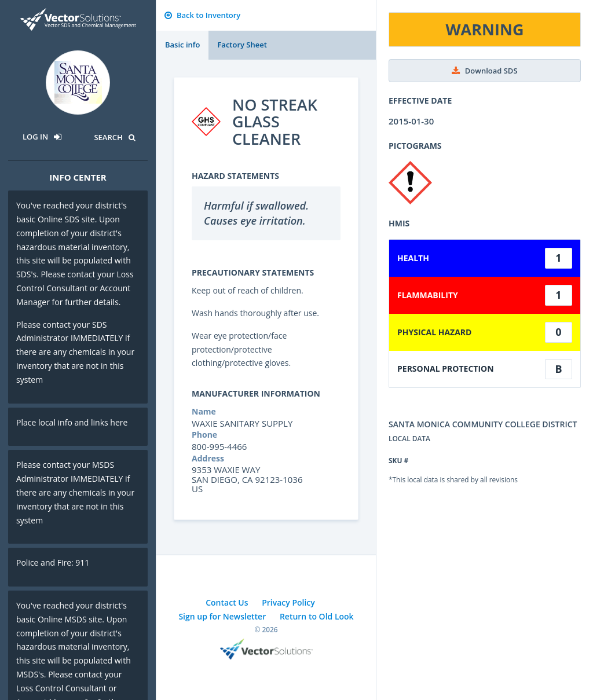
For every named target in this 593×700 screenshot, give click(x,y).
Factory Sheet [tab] (242, 45)
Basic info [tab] (182, 45)
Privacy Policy (288, 602)
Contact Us (227, 602)
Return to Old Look (317, 616)
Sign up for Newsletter (222, 616)
